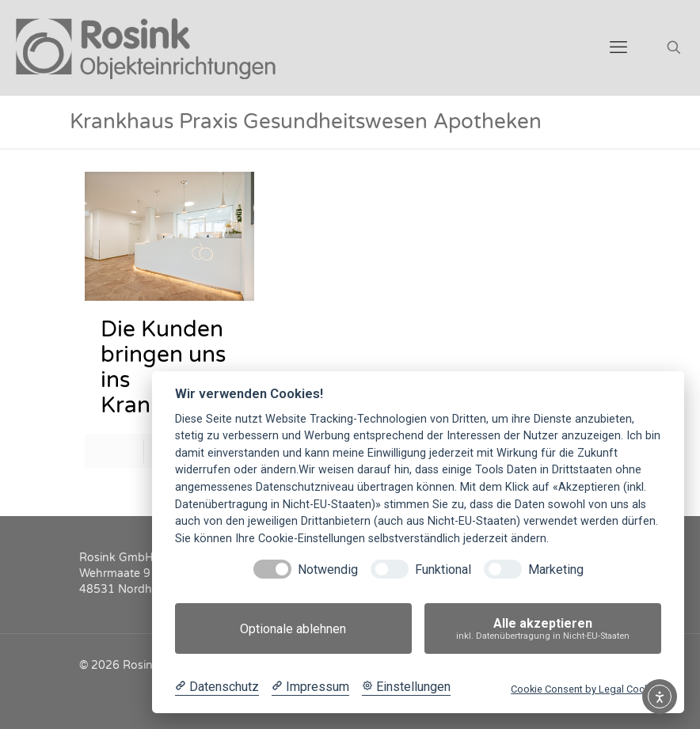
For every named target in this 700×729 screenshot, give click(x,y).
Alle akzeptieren (543, 629)
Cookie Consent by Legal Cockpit (586, 689)
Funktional (443, 570)
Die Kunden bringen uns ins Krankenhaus (169, 367)
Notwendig (328, 570)
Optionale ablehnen (293, 629)
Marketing (556, 570)
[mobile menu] (618, 47)
